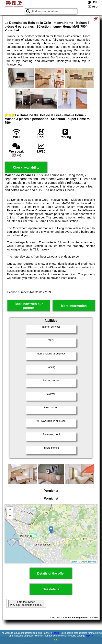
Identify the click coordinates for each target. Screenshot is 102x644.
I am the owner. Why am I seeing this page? (26, 603)
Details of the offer (51, 573)
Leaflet (74, 562)
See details (51, 589)
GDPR (90, 636)
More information (74, 306)
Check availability (26, 167)
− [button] (10, 516)
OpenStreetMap (89, 562)
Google (56, 633)
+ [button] (10, 510)
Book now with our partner (29, 306)
